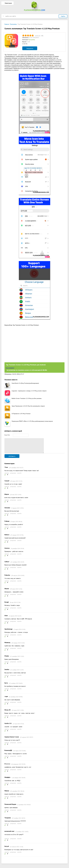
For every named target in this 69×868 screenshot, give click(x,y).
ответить (7, 476)
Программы (32, 40)
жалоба (19, 476)
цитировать (13, 476)
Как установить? (10, 368)
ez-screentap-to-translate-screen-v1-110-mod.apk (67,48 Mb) (27, 370)
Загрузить (30, 48)
